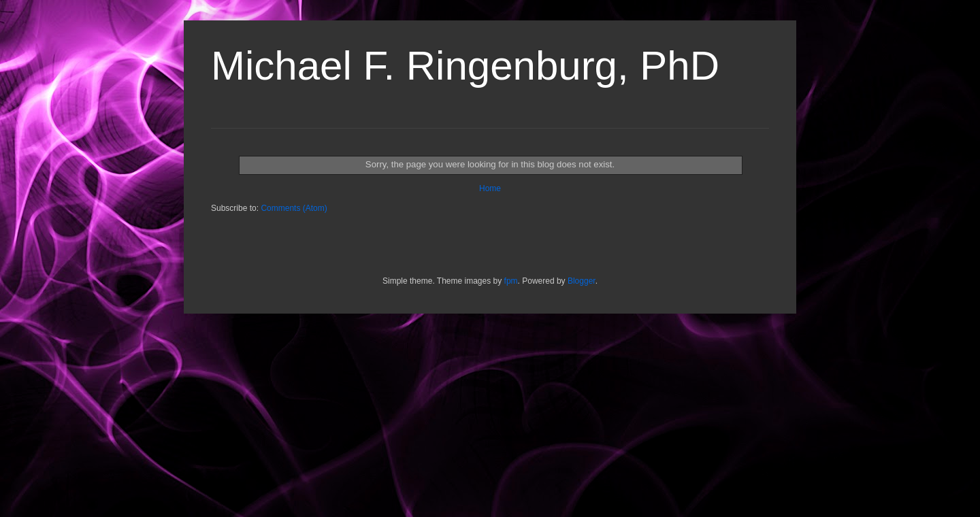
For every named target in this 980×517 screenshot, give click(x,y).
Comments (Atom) (294, 208)
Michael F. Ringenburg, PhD (465, 66)
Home (490, 188)
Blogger (582, 281)
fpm (511, 281)
